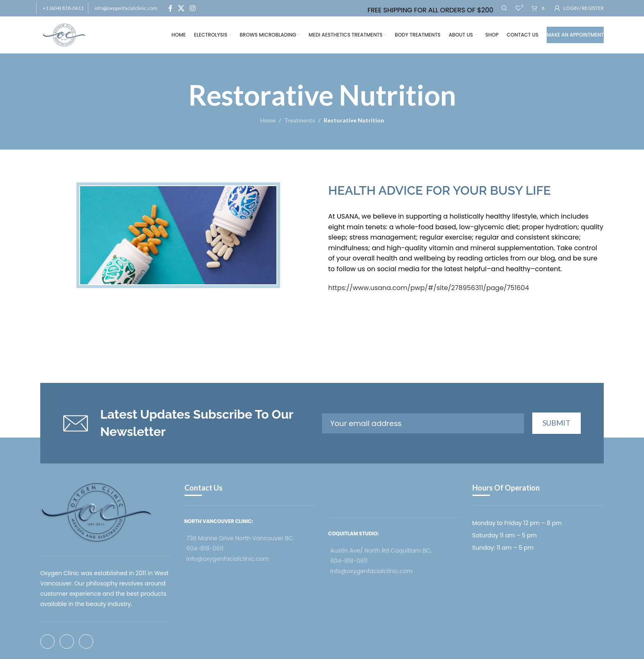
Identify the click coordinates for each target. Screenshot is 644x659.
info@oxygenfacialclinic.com (126, 8)
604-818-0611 (205, 548)
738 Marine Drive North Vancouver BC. (240, 538)
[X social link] (181, 8)
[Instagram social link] (193, 8)
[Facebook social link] (170, 8)
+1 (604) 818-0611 (63, 8)
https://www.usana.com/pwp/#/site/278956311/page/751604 (429, 288)
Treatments (300, 120)
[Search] (504, 8)
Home (268, 120)
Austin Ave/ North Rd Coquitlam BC (380, 551)
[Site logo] (64, 34)
